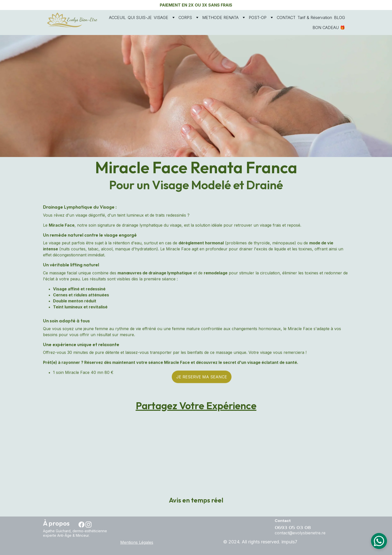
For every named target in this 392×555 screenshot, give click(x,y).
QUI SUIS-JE (140, 17)
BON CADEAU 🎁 (329, 27)
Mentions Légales (137, 543)
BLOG (339, 17)
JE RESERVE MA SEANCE (202, 378)
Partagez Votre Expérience (196, 407)
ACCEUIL (117, 17)
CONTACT (286, 17)
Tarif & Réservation (315, 17)
